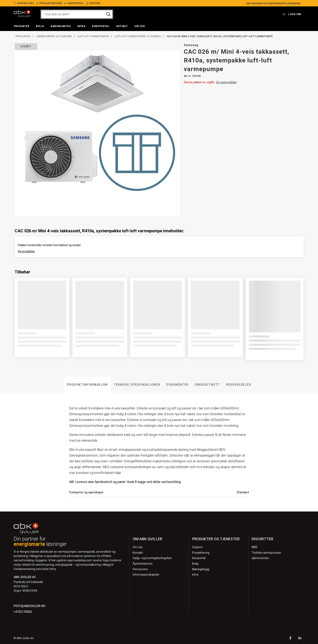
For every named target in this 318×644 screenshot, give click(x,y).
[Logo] (22, 14)
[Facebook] (290, 639)
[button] (22, 26)
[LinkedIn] (300, 639)
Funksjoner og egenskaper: (87, 492)
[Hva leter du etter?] (77, 14)
